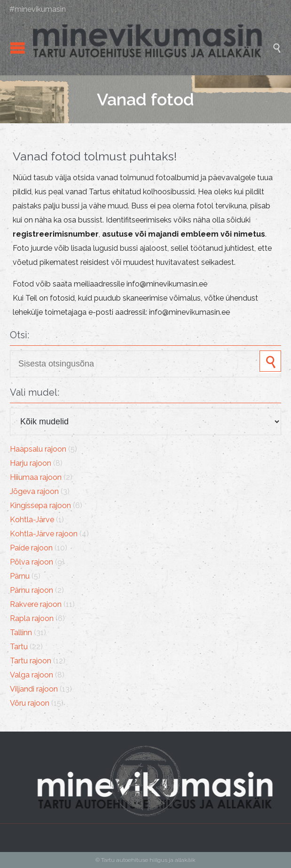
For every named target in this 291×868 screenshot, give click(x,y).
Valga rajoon (31, 675)
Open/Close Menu (18, 48)
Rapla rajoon (32, 618)
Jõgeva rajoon (34, 491)
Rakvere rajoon (36, 604)
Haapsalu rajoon (38, 449)
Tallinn (21, 633)
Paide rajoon (31, 548)
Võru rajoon (30, 703)
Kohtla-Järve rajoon (44, 534)
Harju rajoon (31, 463)
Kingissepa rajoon (40, 506)
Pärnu (20, 576)
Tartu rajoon (31, 661)
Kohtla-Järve (32, 520)
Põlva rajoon (31, 562)
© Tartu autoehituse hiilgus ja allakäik (145, 860)
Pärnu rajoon (31, 590)
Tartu (19, 647)
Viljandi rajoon (34, 689)
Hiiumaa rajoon (36, 477)
